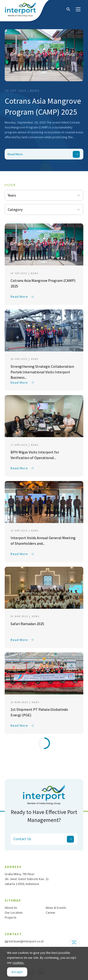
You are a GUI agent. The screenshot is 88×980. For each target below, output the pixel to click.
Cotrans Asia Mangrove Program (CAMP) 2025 (43, 106)
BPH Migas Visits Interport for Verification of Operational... (35, 455)
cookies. (18, 962)
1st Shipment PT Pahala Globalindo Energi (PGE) (39, 712)
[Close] (17, 972)
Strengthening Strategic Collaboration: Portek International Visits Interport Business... (42, 371)
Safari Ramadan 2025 (27, 624)
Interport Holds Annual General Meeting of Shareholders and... (43, 541)
